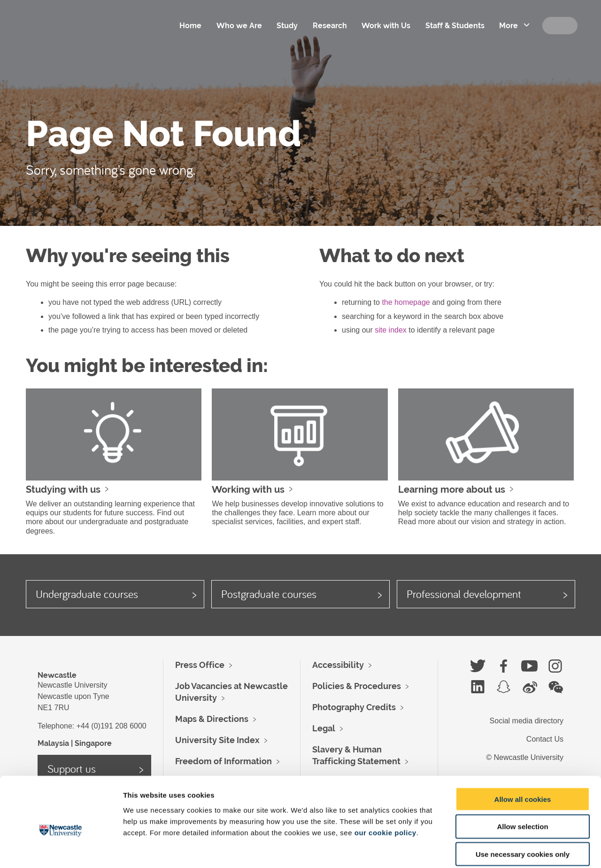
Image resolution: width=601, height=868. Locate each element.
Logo (79, 38)
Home (189, 26)
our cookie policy (385, 786)
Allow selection (522, 780)
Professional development (464, 594)
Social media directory (527, 721)
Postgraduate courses (269, 594)
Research (328, 26)
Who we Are (237, 26)
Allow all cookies (523, 753)
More (508, 26)
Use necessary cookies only (523, 808)
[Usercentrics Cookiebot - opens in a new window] (61, 850)
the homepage (406, 302)
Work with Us (385, 26)
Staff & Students (454, 26)
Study (286, 26)
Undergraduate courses (87, 594)
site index (391, 330)
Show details (493, 849)
